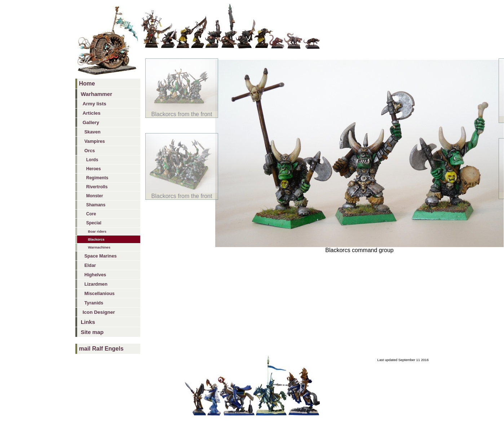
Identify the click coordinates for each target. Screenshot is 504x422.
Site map (92, 332)
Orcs (90, 151)
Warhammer (96, 94)
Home (87, 83)
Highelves (95, 275)
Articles (92, 113)
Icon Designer (99, 312)
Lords (92, 160)
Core (91, 214)
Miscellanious (100, 293)
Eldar (90, 265)
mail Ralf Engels (101, 349)
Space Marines (101, 256)
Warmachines (99, 247)
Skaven (92, 132)
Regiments (97, 178)
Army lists (94, 104)
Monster (95, 196)
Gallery (91, 122)
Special (94, 223)
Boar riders (97, 231)
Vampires (95, 141)
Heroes (94, 169)
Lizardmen (96, 284)
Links (88, 322)
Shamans (96, 205)
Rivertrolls (97, 187)
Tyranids (94, 303)
